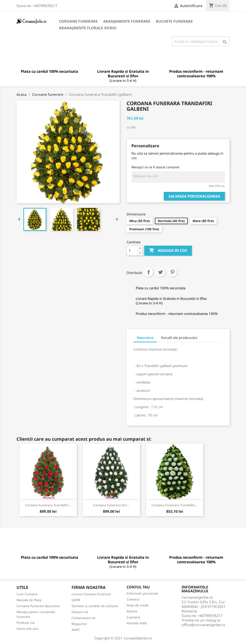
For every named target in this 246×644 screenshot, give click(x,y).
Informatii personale (142, 593)
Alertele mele (137, 623)
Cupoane (133, 617)
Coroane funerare (78, 21)
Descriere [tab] (145, 338)
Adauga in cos (168, 251)
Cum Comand (27, 594)
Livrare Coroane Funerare (91, 594)
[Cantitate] (132, 251)
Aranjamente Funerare (127, 21)
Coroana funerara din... (111, 505)
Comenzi (133, 599)
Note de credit (138, 605)
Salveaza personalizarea (194, 196)
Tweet (160, 272)
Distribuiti (149, 272)
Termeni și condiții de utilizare (95, 606)
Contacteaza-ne (83, 618)
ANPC (76, 630)
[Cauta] (201, 41)
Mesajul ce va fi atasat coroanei (155, 167)
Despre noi (80, 612)
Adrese (132, 611)
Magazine (79, 624)
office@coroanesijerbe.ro (203, 625)
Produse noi (26, 623)
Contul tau (138, 587)
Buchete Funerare (174, 21)
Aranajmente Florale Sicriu (88, 28)
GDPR (76, 600)
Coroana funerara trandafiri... (48, 505)
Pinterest (172, 272)
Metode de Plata (29, 600)
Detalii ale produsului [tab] (179, 338)
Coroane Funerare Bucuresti (38, 606)
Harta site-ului (28, 629)
